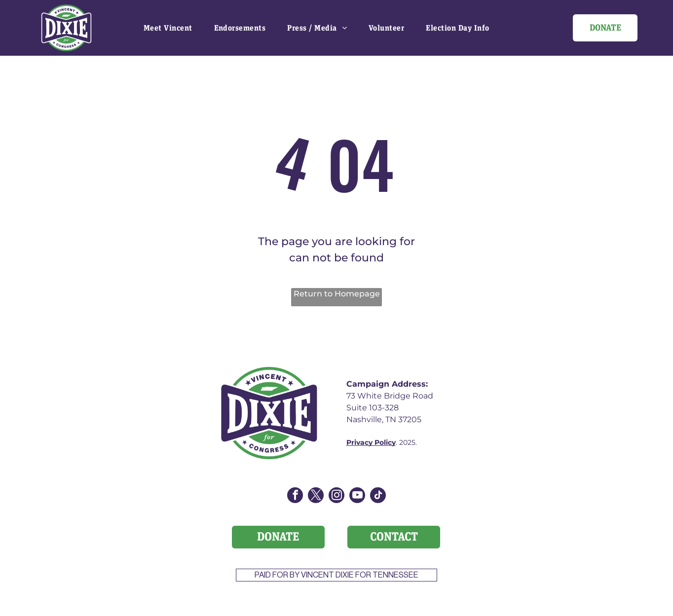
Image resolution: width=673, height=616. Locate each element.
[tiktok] (378, 496)
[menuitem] (168, 28)
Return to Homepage (337, 294)
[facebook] (295, 496)
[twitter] (316, 496)
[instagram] (336, 496)
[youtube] (357, 496)
